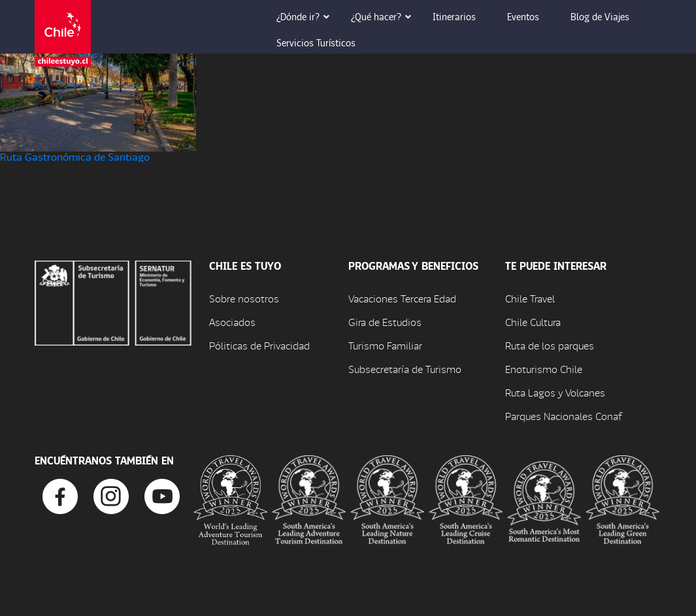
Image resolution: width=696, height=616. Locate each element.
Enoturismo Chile (544, 369)
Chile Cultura (533, 322)
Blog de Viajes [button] (609, 16)
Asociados (232, 322)
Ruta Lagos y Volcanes (555, 392)
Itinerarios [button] (463, 16)
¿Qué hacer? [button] (385, 16)
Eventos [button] (532, 16)
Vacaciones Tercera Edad (402, 298)
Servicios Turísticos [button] (325, 42)
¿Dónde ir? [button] (307, 16)
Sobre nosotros (244, 298)
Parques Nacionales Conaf (563, 416)
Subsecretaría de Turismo (405, 369)
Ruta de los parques (550, 345)
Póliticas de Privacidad (259, 345)
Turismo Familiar (385, 345)
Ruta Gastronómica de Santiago (75, 156)
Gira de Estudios (385, 322)
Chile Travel (530, 298)
